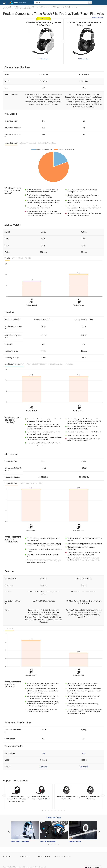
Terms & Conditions (63, 857)
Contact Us (25, 857)
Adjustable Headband (28, 143)
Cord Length (9, 628)
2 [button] (46, 811)
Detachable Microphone (47, 143)
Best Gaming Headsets (20, 842)
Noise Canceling (11, 143)
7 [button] (61, 811)
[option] (28, 797)
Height (7, 258)
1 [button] (43, 811)
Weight (28, 258)
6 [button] (58, 811)
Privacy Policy (44, 857)
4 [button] (52, 811)
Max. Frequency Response (37, 364)
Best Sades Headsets (48, 842)
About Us (7, 857)
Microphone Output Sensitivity (32, 483)
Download (43, 767)
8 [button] (64, 811)
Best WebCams (75, 842)
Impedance (69, 364)
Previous (4, 795)
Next (103, 795)
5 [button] (55, 811)
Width (14, 258)
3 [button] (49, 811)
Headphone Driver (56, 364)
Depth (21, 258)
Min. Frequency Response (14, 364)
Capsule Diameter (11, 483)
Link (43, 754)
